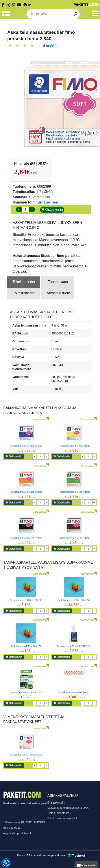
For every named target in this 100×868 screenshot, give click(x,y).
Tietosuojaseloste (58, 813)
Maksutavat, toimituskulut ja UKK (68, 808)
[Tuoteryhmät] (6, 15)
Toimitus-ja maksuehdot (62, 818)
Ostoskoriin (52, 210)
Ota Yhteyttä (55, 802)
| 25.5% (36, 164)
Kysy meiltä (86, 866)
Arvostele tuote (58, 293)
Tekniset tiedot (24, 282)
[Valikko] (95, 15)
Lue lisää (51, 202)
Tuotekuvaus (58, 282)
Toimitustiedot (24, 293)
